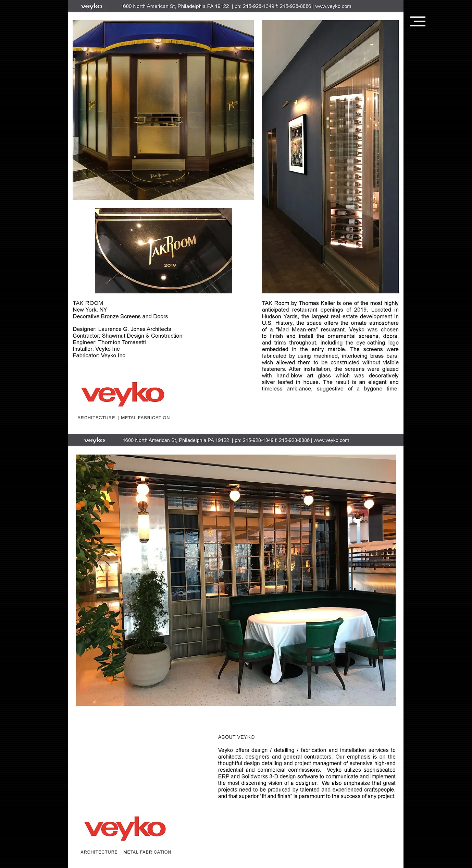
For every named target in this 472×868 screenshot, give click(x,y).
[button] (418, 21)
